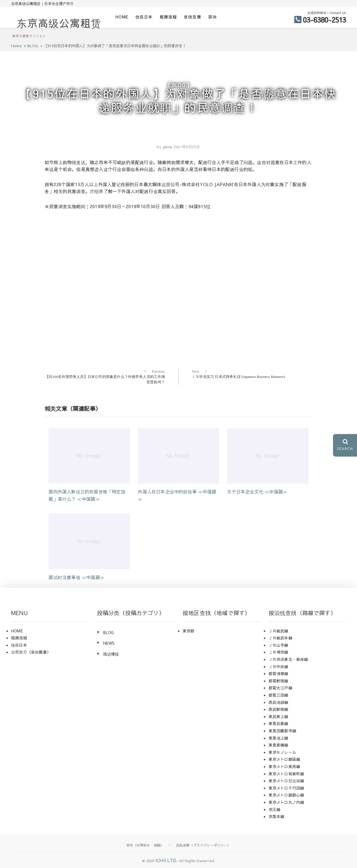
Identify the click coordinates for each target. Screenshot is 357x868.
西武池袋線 (278, 702)
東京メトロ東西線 (284, 766)
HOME (122, 17)
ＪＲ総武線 (278, 631)
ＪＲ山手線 (278, 645)
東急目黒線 (278, 723)
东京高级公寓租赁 (59, 23)
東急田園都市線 (282, 731)
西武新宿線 (278, 709)
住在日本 (144, 17)
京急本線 (277, 816)
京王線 (275, 809)
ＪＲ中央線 (278, 666)
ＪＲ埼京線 (278, 652)
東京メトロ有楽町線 (286, 774)
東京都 (189, 631)
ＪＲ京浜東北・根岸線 (288, 659)
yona (167, 147)
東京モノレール (282, 752)
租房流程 (168, 17)
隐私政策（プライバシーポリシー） (203, 845)
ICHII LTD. (167, 860)
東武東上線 (278, 716)
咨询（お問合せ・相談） (145, 845)
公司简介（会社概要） (31, 652)
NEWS (109, 643)
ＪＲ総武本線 (280, 638)
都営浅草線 (278, 673)
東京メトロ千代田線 (286, 788)
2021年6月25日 (187, 147)
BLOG (179, 85)
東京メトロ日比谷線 (286, 781)
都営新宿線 (278, 681)
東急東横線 (278, 745)
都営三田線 (278, 695)
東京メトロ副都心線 (286, 795)
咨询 (212, 17)
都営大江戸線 (280, 688)
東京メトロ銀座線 (284, 759)
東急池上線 (278, 738)
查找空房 (192, 17)
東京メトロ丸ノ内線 (286, 802)
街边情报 (111, 654)
